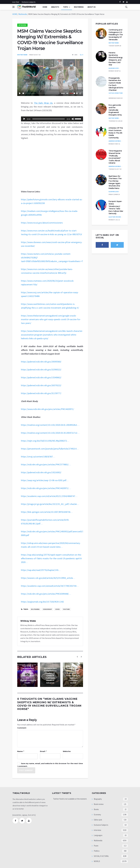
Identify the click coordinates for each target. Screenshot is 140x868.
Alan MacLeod (114, 68)
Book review (98, 804)
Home (45, 7)
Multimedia (23, 14)
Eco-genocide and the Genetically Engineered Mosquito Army (115, 110)
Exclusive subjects (29, 2)
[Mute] (73, 119)
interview (22, 25)
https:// (45, 441)
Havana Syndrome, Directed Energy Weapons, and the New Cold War (116, 59)
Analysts (55, 7)
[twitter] (123, 2)
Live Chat (16, 2)
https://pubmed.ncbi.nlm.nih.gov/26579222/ (41, 385)
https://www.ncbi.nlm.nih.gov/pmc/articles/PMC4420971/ (47, 409)
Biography (98, 799)
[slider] (49, 119)
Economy (97, 815)
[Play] (24, 119)
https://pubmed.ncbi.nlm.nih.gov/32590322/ (41, 370)
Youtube (66, 609)
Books (96, 809)
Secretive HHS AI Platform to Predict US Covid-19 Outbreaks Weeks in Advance (50, 676)
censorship (47, 609)
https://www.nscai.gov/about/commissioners (42, 223)
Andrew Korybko (115, 141)
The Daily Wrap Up (43, 103)
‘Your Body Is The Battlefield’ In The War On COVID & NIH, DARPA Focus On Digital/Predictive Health (28, 674)
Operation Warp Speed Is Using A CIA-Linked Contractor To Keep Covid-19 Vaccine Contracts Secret (73, 674)
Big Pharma (35, 609)
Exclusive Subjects (101, 825)
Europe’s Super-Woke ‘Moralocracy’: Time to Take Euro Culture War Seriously (116, 207)
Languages (98, 835)
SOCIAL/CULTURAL (101, 856)
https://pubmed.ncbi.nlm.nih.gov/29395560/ (41, 362)
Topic (66, 7)
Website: (67, 751)
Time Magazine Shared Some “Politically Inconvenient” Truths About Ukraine (115, 157)
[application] (52, 119)
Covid (57, 609)
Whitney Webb (22, 55)
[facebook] (120, 2)
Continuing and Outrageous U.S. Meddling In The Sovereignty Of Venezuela (116, 35)
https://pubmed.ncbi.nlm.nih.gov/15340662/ (41, 377)
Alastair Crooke (115, 217)
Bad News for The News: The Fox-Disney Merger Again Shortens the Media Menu (115, 182)
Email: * (43, 751)
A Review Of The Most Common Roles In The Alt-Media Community (116, 133)
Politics (96, 851)
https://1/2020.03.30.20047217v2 (50, 433)
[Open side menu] (13, 7)
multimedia (79, 7)
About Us (92, 7)
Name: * (21, 751)
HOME (15, 14)
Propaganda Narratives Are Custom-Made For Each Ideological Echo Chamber (116, 84)
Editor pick (98, 820)
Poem (96, 846)
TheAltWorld (26, 7)
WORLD (97, 861)
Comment (22, 728)
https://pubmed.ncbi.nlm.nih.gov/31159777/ (41, 393)
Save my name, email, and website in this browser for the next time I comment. (50, 765)
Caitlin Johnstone (116, 93)
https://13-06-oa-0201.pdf (45, 480)
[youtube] (127, 2)
